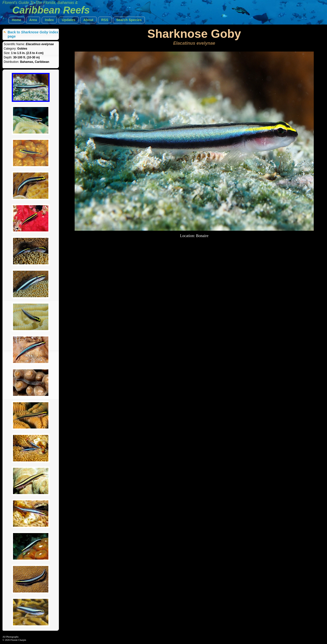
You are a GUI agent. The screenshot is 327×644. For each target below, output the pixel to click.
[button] (17, 20)
